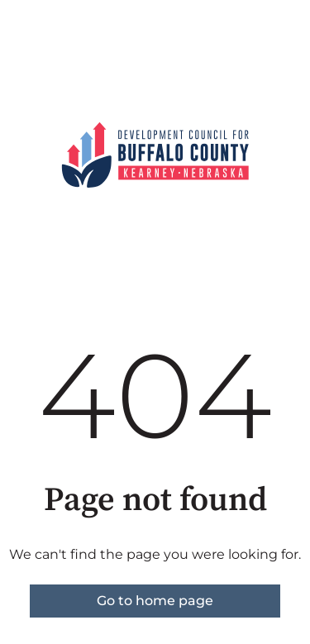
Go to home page (155, 601)
